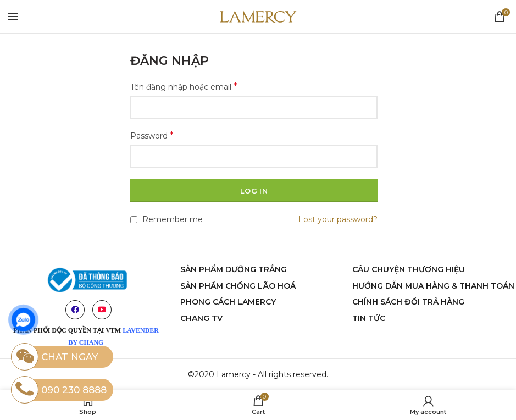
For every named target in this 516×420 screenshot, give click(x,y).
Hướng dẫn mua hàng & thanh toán (433, 286)
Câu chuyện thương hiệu (409, 269)
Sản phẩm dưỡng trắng (234, 269)
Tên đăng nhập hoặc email (184, 87)
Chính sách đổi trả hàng (408, 302)
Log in (254, 191)
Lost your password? (338, 219)
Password (152, 136)
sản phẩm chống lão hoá (238, 286)
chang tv (201, 318)
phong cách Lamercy (228, 302)
